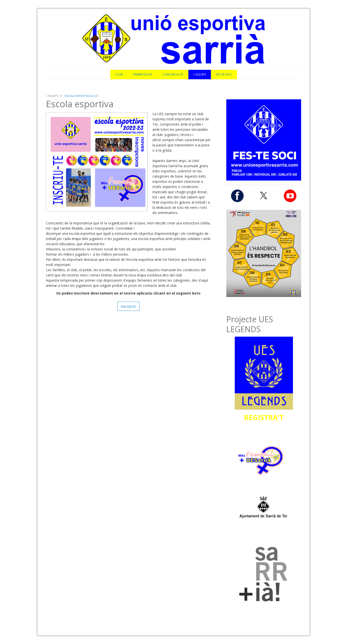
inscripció (128, 306)
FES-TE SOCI (224, 74)
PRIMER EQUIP (143, 74)
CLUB (119, 74)
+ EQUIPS (200, 74)
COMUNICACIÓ (173, 74)
